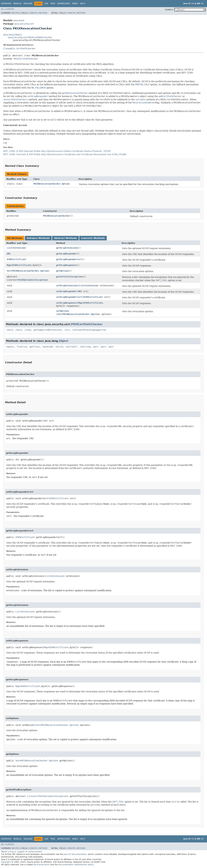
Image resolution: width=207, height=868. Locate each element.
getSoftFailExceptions (70, 277)
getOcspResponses (66, 265)
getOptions (63, 271)
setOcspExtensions (67, 286)
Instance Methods (38, 238)
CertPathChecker (26, 49)
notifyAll (72, 347)
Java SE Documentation (75, 854)
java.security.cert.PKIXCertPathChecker (30, 37)
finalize (22, 347)
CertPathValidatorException (30, 280)
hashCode (48, 347)
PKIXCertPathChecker (26, 59)
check (10, 330)
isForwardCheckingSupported (89, 330)
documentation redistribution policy (76, 865)
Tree (53, 4)
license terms (43, 865)
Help (83, 4)
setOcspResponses (66, 303)
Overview (6, 4)
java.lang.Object (13, 35)
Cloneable (9, 49)
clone (28, 330)
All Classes (8, 9)
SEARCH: (169, 10)
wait (96, 347)
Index (75, 4)
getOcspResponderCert (69, 259)
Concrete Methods (93, 238)
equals (10, 347)
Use (46, 4)
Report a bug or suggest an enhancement (22, 852)
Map (9, 265)
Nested (15, 13)
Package (28, 4)
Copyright (6, 862)
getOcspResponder (66, 254)
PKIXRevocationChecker (57, 216)
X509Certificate (16, 259)
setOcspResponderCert (69, 297)
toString (85, 347)
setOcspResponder (66, 291)
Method (43, 13)
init (67, 330)
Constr (33, 13)
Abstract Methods (65, 238)
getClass (35, 347)
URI (9, 254)
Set (9, 271)
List (9, 248)
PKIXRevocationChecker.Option (51, 184)
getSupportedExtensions (48, 330)
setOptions (63, 311)
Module (17, 4)
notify (59, 347)
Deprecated (64, 4)
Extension (19, 248)
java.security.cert (24, 24)
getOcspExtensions (67, 248)
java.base (19, 20)
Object (64, 341)
